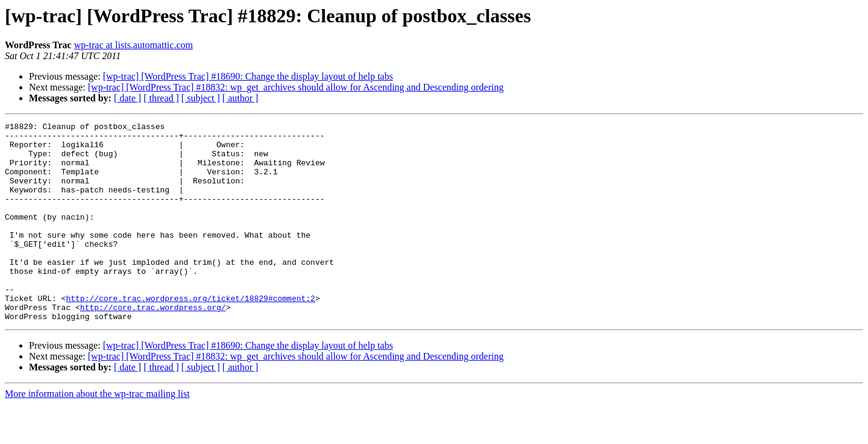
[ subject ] (201, 98)
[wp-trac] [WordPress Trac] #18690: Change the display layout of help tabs (248, 76)
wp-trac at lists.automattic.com (134, 45)
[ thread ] (161, 98)
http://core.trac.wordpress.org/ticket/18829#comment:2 (190, 334)
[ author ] (241, 98)
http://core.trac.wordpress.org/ (153, 345)
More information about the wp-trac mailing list (97, 433)
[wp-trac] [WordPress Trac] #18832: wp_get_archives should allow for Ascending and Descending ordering (296, 87)
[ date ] (127, 98)
